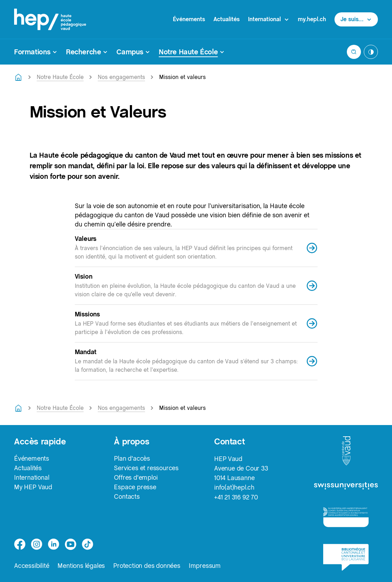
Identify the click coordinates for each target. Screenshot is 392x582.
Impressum (205, 566)
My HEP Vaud (33, 487)
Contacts (127, 497)
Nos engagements (121, 77)
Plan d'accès (132, 459)
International (32, 478)
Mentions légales (81, 566)
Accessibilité (32, 566)
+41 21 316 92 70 (236, 497)
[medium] (71, 544)
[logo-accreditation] (346, 517)
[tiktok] (88, 544)
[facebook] (20, 544)
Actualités (227, 19)
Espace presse (135, 487)
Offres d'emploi (136, 478)
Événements (189, 19)
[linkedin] (54, 544)
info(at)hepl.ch (234, 487)
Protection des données (147, 566)
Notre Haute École (60, 77)
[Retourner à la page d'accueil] (18, 77)
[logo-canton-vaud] (346, 451)
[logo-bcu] (346, 557)
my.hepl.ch (312, 19)
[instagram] (37, 544)
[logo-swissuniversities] (346, 486)
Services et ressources (146, 468)
